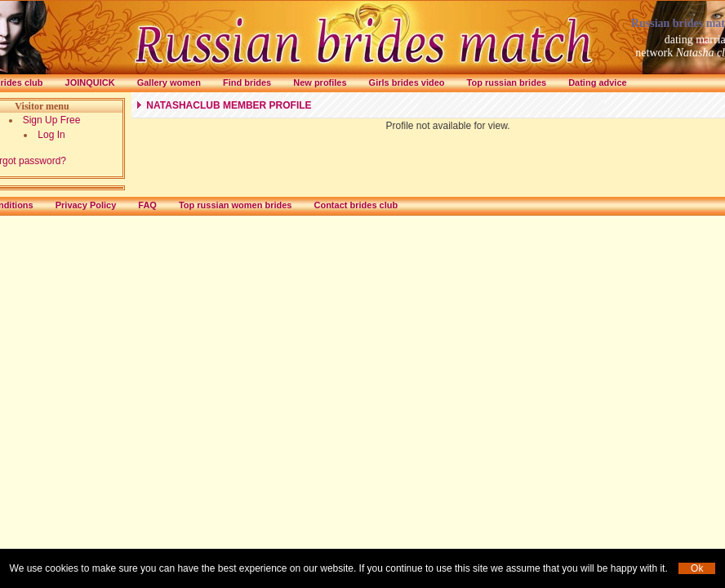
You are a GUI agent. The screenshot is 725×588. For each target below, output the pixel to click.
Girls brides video (407, 82)
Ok (697, 568)
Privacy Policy (86, 205)
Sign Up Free (52, 120)
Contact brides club (356, 205)
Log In (51, 135)
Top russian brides (507, 82)
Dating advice (598, 82)
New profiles (320, 82)
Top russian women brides (236, 205)
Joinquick (90, 82)
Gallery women (169, 82)
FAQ (147, 205)
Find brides (247, 82)
